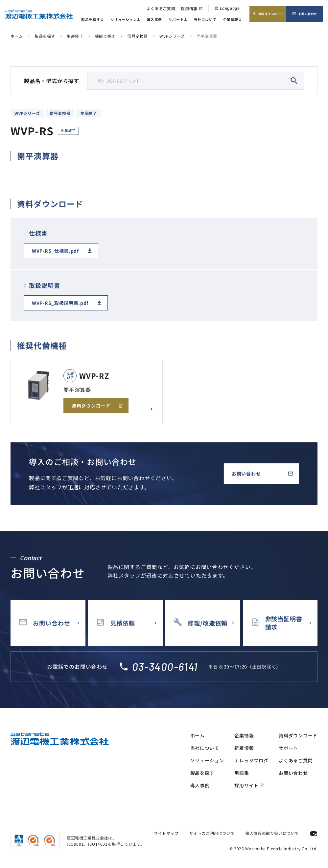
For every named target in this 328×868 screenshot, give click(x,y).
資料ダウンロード (268, 16)
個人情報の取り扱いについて (272, 833)
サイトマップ (166, 833)
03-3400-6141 (165, 667)
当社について (205, 20)
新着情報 (244, 748)
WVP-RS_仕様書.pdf (55, 251)
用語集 (242, 773)
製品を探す (92, 20)
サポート (178, 20)
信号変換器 (138, 36)
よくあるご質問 (161, 8)
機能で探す (105, 36)
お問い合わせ (307, 16)
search (294, 81)
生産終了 (75, 36)
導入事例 (154, 20)
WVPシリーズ (172, 36)
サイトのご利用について (212, 833)
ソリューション (125, 20)
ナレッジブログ (251, 760)
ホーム (17, 36)
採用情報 (192, 8)
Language (227, 8)
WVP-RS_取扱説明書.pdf (60, 303)
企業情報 (233, 20)
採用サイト (249, 785)
